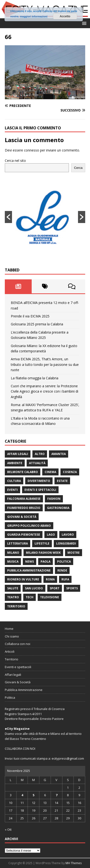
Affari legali (18, 454)
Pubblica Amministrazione (29, 570)
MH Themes (74, 863)
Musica (13, 562)
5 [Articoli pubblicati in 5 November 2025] (33, 795)
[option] (45, 217)
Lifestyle (42, 543)
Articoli (10, 651)
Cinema (50, 472)
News (30, 562)
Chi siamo (12, 636)
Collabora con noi (18, 644)
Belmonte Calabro (23, 472)
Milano (13, 553)
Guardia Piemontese (24, 535)
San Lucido (34, 588)
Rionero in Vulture (23, 579)
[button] (83, 23)
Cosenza (70, 472)
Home (9, 629)
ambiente (15, 463)
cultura (14, 481)
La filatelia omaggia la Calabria (35, 378)
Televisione (50, 597)
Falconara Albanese (24, 499)
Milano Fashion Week (43, 553)
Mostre (74, 553)
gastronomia (58, 508)
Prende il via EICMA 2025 (30, 316)
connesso (32, 150)
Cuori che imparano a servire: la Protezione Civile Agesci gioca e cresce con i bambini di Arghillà (45, 391)
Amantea (59, 454)
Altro (40, 454)
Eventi (12, 490)
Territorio (16, 606)
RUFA (65, 579)
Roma (50, 579)
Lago (51, 535)
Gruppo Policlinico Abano (29, 526)
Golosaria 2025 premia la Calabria (37, 324)
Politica (64, 562)
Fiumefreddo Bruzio (24, 508)
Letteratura (18, 543)
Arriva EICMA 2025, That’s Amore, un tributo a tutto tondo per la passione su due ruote (45, 364)
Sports (72, 588)
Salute (13, 588)
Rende (62, 570)
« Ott (8, 829)
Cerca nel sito (15, 161)
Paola (45, 562)
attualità (37, 463)
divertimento (39, 481)
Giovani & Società (22, 517)
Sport (55, 588)
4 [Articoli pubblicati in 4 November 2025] (22, 795)
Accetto (65, 16)
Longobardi (66, 543)
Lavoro (68, 535)
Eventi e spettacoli (40, 490)
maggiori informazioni (34, 16)
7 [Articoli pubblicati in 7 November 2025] (57, 795)
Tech (30, 597)
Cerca (78, 168)
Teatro (13, 597)
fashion (54, 499)
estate (62, 481)
